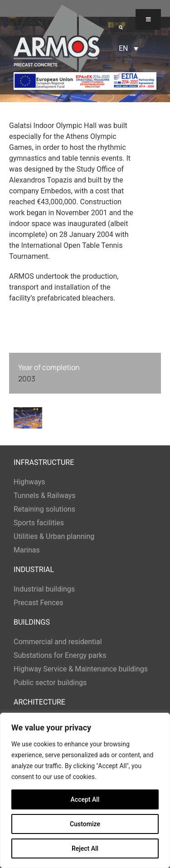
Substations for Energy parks (60, 655)
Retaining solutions (44, 509)
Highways (29, 482)
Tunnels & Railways (45, 496)
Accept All (85, 799)
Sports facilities (39, 523)
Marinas (27, 550)
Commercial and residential (58, 642)
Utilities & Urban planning (54, 536)
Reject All (85, 848)
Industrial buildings (44, 589)
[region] (85, 790)
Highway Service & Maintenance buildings (81, 669)
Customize (85, 824)
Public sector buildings (50, 683)
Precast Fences (39, 603)
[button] (121, 27)
